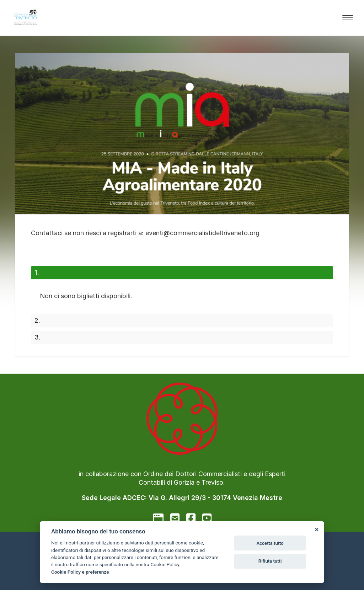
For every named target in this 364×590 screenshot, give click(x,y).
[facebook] (191, 518)
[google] (158, 518)
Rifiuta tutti (270, 561)
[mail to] (175, 518)
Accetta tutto (270, 543)
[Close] (316, 529)
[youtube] (207, 518)
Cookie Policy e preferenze (80, 572)
